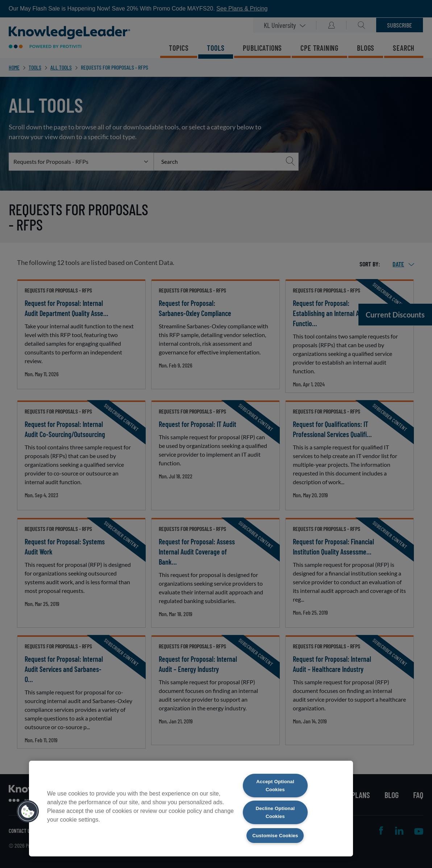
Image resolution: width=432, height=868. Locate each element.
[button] (28, 810)
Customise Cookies (275, 835)
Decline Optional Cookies (275, 811)
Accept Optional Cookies (275, 783)
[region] (191, 807)
